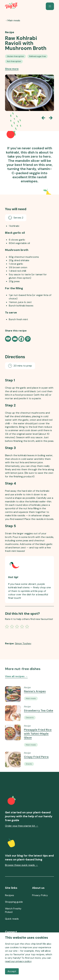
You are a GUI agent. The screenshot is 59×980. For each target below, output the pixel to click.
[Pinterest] (28, 339)
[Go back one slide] (43, 118)
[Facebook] (21, 339)
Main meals (14, 20)
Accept (12, 971)
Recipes (10, 895)
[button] (50, 6)
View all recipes (16, 679)
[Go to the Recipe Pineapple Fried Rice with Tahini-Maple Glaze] (13, 742)
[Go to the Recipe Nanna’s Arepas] (13, 700)
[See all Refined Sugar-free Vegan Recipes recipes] (38, 56)
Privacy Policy (40, 895)
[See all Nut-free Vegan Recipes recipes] (14, 61)
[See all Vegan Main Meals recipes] (31, 704)
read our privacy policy (18, 961)
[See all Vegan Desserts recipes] (30, 723)
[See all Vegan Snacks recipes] (29, 769)
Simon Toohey (23, 643)
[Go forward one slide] (51, 118)
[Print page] (8, 339)
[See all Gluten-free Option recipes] (15, 56)
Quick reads (12, 919)
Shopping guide (14, 902)
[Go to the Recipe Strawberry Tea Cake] (13, 719)
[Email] (15, 339)
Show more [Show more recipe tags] (12, 69)
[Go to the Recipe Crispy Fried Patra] (13, 765)
